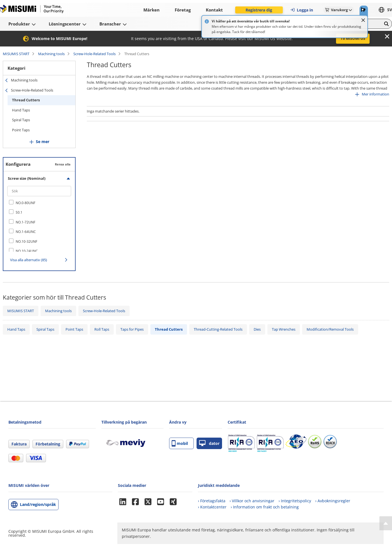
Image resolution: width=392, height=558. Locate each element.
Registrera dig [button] (259, 10)
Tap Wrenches (284, 329)
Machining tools (51, 54)
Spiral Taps (21, 120)
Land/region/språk (38, 504)
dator (209, 443)
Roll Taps (102, 329)
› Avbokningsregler (333, 501)
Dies (257, 329)
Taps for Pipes (132, 329)
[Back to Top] (386, 523)
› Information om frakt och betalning (265, 507)
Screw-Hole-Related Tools (95, 54)
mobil (180, 443)
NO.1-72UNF (25, 222)
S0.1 (19, 212)
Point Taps (21, 130)
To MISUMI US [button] (353, 38)
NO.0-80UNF (25, 203)
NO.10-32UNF (26, 241)
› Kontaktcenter (212, 507)
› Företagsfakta (212, 501)
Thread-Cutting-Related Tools (218, 329)
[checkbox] (39, 203)
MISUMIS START (16, 54)
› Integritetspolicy (295, 501)
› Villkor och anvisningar (252, 501)
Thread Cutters (26, 100)
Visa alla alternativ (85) (29, 260)
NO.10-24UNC (27, 251)
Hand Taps (21, 110)
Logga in (302, 10)
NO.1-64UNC (26, 232)
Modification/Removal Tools (330, 329)
